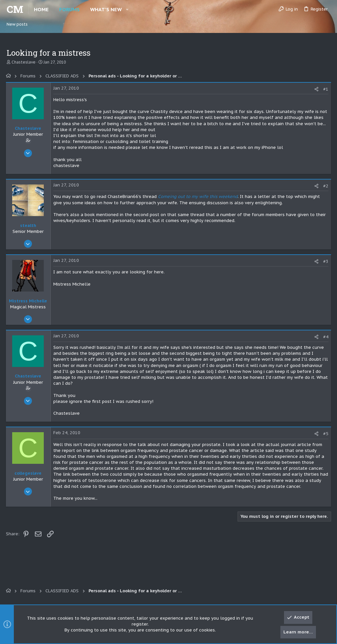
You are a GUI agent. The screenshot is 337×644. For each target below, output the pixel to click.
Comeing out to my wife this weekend (198, 196)
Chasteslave (24, 62)
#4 (325, 337)
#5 (325, 434)
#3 (325, 261)
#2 (325, 186)
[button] (127, 9)
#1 (325, 89)
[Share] (316, 89)
